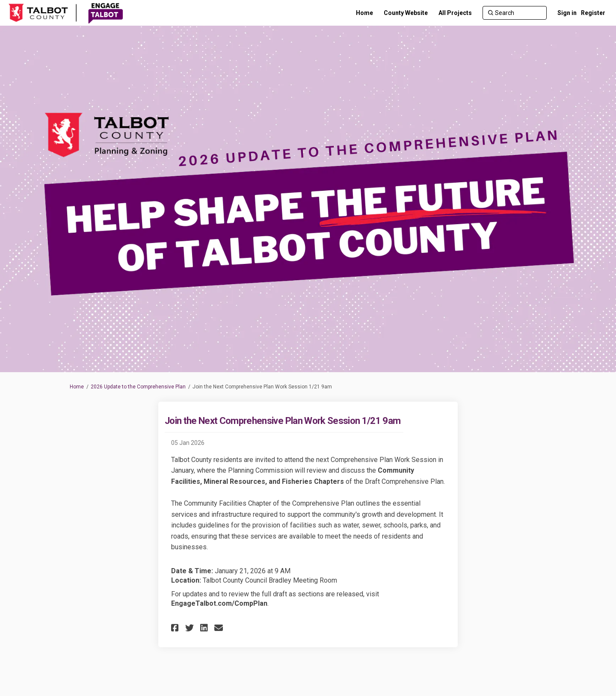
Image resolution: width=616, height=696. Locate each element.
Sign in (567, 13)
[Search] (515, 13)
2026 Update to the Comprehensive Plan (138, 387)
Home (77, 387)
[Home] (364, 13)
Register (593, 13)
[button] (176, 628)
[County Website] (406, 13)
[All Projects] (455, 13)
